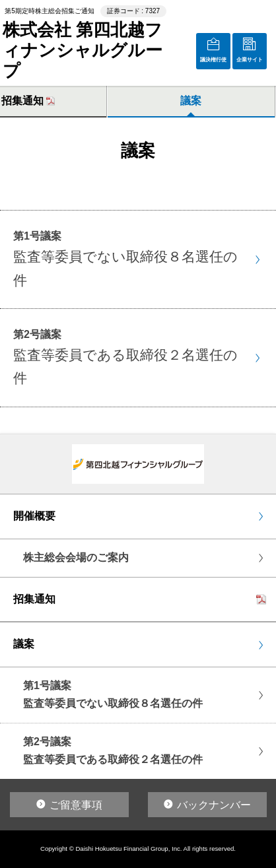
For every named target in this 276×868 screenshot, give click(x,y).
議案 (191, 101)
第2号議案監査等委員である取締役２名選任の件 (113, 751)
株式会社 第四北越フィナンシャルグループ (83, 50)
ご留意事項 (76, 805)
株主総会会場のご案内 (76, 557)
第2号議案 (125, 357)
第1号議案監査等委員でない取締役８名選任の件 (113, 694)
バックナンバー (214, 805)
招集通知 (34, 599)
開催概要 (34, 516)
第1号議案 (125, 259)
